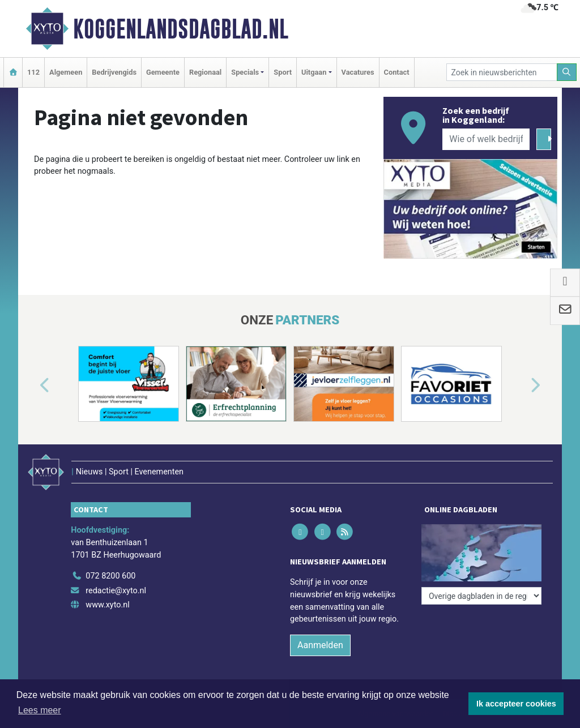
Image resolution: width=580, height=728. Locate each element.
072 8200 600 (110, 576)
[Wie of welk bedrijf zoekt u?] (486, 139)
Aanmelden (320, 645)
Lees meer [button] (40, 710)
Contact (397, 72)
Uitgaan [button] (314, 72)
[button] (32, 386)
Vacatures (358, 72)
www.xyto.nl (107, 605)
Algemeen (66, 72)
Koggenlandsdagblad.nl (181, 29)
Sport (283, 72)
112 (33, 72)
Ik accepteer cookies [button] (516, 704)
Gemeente (163, 72)
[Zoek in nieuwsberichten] (502, 72)
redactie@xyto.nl (116, 591)
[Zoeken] (567, 72)
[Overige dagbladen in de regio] (481, 596)
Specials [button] (245, 72)
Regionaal (205, 72)
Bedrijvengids (114, 72)
